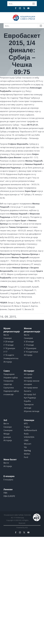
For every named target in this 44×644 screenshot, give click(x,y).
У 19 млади (9, 345)
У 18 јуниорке (30, 348)
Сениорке (28, 338)
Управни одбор (11, 378)
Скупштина (9, 388)
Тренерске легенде (29, 406)
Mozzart (28, 444)
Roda (26, 434)
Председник (9, 374)
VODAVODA (29, 437)
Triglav (27, 427)
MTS (26, 424)
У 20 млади (9, 342)
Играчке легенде (32, 411)
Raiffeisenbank (30, 430)
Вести (6, 335)
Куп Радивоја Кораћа (30, 399)
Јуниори (7, 437)
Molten (27, 454)
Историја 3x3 (30, 394)
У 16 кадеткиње (31, 352)
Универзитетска (11, 358)
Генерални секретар (8, 383)
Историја (8, 362)
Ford (26, 457)
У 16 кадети (9, 355)
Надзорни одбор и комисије (11, 393)
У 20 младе (29, 342)
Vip (25, 447)
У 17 (5, 352)
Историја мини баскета (31, 389)
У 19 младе (29, 345)
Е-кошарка (8, 480)
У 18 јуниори (9, 348)
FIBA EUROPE (9, 496)
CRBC (26, 440)
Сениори (8, 338)
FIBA (5, 493)
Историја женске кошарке (32, 383)
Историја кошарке (28, 376)
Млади (7, 434)
